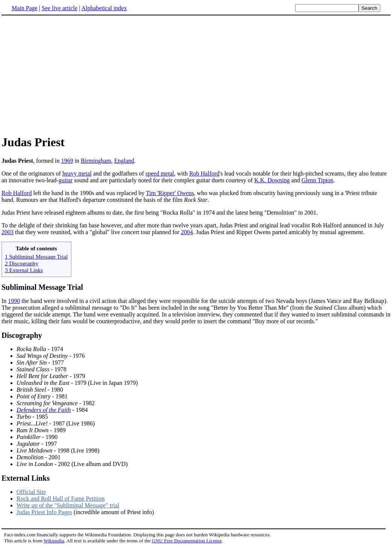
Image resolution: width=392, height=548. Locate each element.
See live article (60, 8)
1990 (14, 301)
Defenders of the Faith (44, 410)
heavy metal (77, 173)
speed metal (160, 173)
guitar (66, 180)
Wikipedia (54, 541)
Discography (22, 335)
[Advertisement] (65, 75)
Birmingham (96, 161)
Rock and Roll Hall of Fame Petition (61, 499)
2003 (8, 232)
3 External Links (24, 270)
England (124, 161)
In (5, 301)
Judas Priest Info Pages (44, 512)
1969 (67, 161)
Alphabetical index (104, 8)
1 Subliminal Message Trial (36, 257)
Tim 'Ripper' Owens (170, 193)
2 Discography (22, 263)
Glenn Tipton (317, 180)
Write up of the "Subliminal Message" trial (68, 505)
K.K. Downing (272, 180)
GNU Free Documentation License (187, 541)
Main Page (25, 8)
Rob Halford (204, 173)
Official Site (31, 492)
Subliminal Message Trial (42, 287)
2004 (187, 232)
